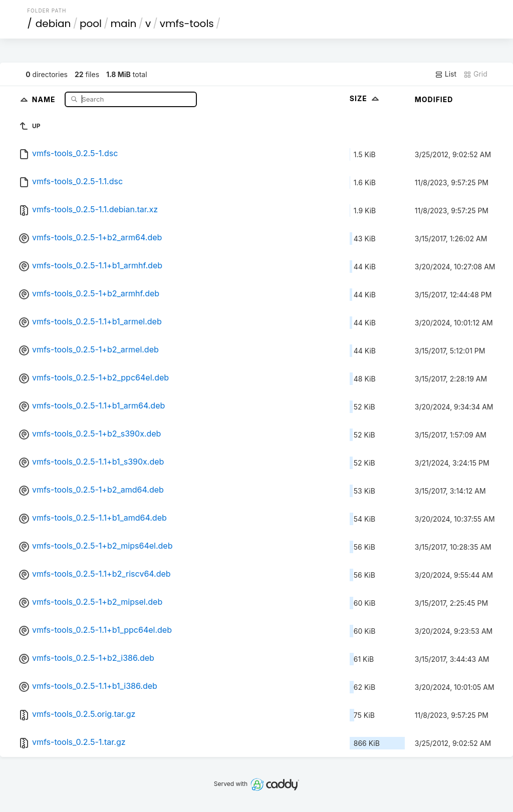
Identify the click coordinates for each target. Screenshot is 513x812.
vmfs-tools (187, 24)
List (446, 74)
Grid (475, 74)
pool (91, 24)
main (124, 24)
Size (365, 98)
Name (45, 99)
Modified (434, 99)
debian (53, 24)
